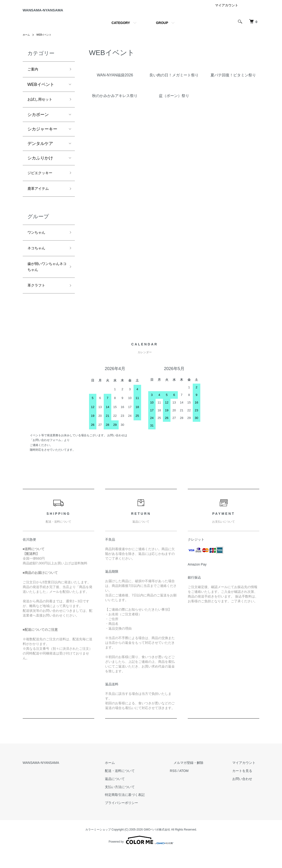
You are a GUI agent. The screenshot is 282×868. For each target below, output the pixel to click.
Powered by (141, 857)
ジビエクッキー (42, 181)
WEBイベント (47, 40)
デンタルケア (40, 151)
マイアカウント (227, 10)
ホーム (27, 40)
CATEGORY (121, 28)
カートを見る (246, 788)
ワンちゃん (38, 243)
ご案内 (34, 75)
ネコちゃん (38, 260)
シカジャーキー (42, 137)
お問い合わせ (246, 796)
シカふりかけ (40, 166)
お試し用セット (42, 107)
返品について (134, 796)
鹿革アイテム (40, 198)
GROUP (162, 28)
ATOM (199, 788)
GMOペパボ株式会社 (157, 846)
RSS (189, 788)
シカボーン (38, 122)
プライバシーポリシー (141, 820)
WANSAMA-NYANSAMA (60, 13)
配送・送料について (139, 788)
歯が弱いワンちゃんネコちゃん (45, 281)
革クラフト (38, 302)
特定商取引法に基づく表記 (144, 812)
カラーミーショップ (98, 846)
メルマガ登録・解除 (200, 780)
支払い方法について (139, 804)
